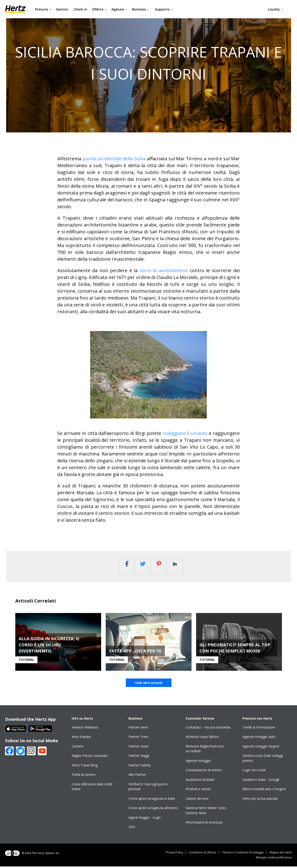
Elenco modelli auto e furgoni (264, 791)
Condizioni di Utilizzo (205, 854)
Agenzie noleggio (198, 762)
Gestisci (62, 9)
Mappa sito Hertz (281, 854)
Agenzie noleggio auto (259, 738)
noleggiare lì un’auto (185, 433)
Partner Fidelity (140, 767)
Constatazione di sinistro (204, 772)
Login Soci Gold (254, 772)
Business (141, 9)
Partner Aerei (138, 729)
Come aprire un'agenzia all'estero (153, 810)
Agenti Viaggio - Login (145, 819)
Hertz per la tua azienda (260, 800)
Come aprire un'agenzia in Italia (152, 800)
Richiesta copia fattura (202, 738)
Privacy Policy (177, 854)
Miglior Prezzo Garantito (90, 757)
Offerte (99, 9)
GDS (132, 829)
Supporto (164, 9)
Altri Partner (137, 776)
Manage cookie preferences (274, 859)
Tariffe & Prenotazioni (259, 729)
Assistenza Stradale (200, 781)
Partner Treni (138, 738)
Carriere (78, 748)
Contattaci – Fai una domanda (208, 729)
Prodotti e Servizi (198, 791)
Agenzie (119, 9)
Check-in (80, 9)
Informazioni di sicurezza (204, 824)
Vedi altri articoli (149, 684)
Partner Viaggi (139, 757)
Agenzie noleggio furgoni (261, 748)
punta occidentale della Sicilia (114, 159)
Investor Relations (85, 729)
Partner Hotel (138, 748)
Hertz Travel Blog (85, 767)
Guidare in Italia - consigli (261, 781)
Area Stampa (81, 738)
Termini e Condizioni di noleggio (246, 854)
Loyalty (276, 9)
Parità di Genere (84, 776)
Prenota (43, 9)
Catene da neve (197, 800)
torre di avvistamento (164, 270)
